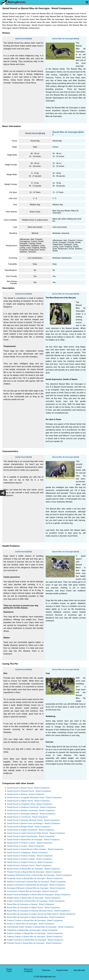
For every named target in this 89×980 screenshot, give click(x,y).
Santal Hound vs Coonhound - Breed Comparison (27, 817)
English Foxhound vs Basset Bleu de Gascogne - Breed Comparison (35, 940)
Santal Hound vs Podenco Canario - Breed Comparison (30, 843)
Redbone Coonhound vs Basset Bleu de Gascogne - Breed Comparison (37, 882)
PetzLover (46, 970)
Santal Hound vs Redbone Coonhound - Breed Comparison (31, 807)
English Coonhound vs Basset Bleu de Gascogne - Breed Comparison (36, 901)
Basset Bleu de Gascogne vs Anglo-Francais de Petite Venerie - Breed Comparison (41, 914)
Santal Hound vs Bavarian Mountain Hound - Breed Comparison (33, 820)
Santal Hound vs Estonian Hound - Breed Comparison (29, 865)
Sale (29, 39)
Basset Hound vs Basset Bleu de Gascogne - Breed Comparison (33, 869)
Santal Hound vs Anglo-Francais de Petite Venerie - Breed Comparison (36, 833)
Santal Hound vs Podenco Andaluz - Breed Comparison (30, 856)
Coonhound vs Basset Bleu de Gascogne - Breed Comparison (32, 891)
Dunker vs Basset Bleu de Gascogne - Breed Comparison (31, 924)
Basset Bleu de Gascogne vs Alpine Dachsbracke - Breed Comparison (36, 917)
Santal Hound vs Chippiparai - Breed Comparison (27, 853)
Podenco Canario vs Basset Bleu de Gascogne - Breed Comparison (35, 920)
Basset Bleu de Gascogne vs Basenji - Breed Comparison (31, 904)
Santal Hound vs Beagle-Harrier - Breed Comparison (29, 827)
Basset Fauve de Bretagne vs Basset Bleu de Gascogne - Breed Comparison (39, 895)
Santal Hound (21, 39)
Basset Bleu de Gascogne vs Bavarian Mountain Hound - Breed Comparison (38, 911)
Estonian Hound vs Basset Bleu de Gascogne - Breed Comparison (34, 943)
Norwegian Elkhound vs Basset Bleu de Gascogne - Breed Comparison (36, 888)
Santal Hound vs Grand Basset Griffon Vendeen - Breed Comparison (35, 849)
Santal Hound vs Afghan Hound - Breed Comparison (28, 801)
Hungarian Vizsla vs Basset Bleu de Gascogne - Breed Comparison (35, 878)
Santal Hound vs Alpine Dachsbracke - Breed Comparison (31, 836)
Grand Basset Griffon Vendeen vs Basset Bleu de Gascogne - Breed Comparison (40, 927)
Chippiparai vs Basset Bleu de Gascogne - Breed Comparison (32, 930)
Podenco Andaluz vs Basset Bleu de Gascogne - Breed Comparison (35, 933)
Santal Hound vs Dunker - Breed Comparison (26, 846)
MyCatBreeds (79, 970)
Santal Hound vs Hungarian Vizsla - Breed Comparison (30, 804)
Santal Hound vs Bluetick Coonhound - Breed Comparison (31, 810)
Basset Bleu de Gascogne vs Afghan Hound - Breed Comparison (34, 908)
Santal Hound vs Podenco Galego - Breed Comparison (29, 859)
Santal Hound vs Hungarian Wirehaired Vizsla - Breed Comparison (34, 798)
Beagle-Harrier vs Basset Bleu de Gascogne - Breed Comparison (34, 898)
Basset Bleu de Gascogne (63, 39)
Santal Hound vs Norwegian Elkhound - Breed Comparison (31, 814)
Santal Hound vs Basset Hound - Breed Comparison (28, 788)
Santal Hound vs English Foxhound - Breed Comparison (30, 862)
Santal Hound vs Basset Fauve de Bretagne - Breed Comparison (34, 823)
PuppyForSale (62, 970)
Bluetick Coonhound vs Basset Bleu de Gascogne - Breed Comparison (36, 885)
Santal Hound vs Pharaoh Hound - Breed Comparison (29, 791)
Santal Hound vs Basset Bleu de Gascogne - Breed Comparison (33, 840)
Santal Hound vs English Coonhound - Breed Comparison (31, 830)
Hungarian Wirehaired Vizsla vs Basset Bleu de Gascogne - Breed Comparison (39, 875)
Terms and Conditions (28, 970)
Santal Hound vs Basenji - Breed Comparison (26, 794)
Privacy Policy (9, 970)
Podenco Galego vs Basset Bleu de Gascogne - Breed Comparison (35, 937)
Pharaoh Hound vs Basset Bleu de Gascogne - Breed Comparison (34, 872)
